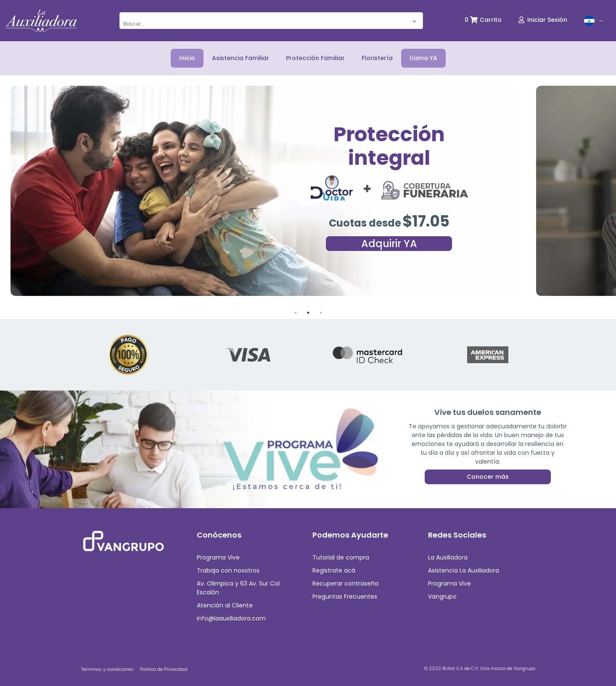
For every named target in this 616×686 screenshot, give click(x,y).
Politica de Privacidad (164, 669)
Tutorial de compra (341, 557)
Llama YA (423, 58)
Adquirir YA (389, 244)
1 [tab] (296, 313)
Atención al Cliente (225, 605)
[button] (594, 21)
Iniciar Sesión (543, 20)
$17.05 (426, 221)
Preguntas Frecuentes (345, 596)
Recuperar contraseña (345, 583)
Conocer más (488, 463)
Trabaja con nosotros (228, 570)
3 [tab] (321, 313)
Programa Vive (218, 557)
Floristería (377, 58)
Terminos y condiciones (107, 669)
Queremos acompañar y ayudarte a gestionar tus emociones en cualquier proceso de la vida (488, 444)
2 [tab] (308, 313)
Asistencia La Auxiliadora (464, 570)
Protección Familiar (315, 58)
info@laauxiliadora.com (231, 618)
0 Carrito (483, 20)
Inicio (187, 58)
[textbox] (271, 24)
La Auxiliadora (448, 557)
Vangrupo (442, 596)
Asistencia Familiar (241, 58)
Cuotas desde (365, 223)
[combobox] (271, 21)
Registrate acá (334, 570)
